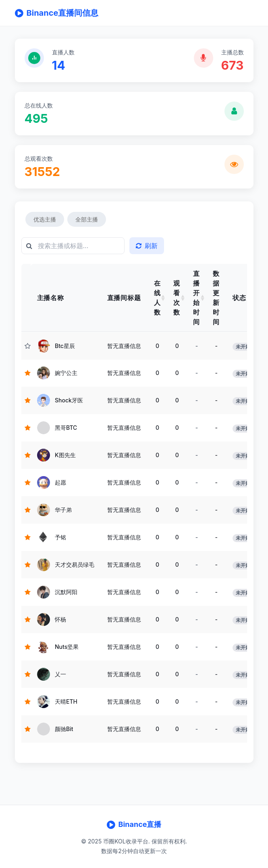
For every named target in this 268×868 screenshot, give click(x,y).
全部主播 (87, 219)
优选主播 (45, 219)
